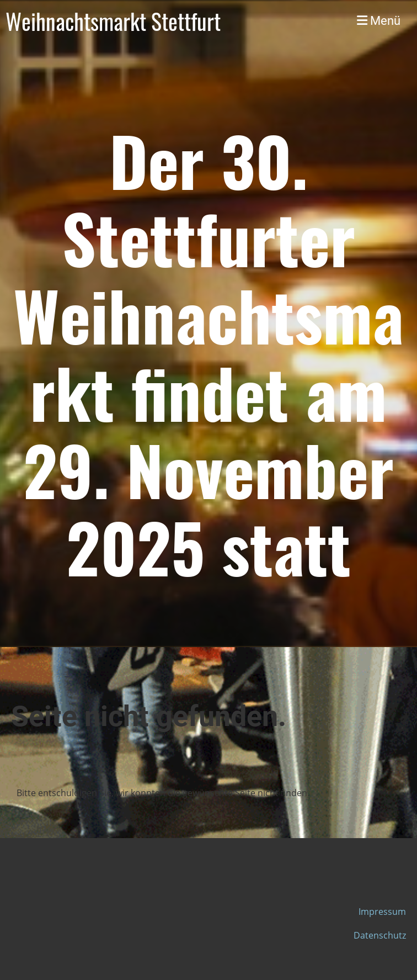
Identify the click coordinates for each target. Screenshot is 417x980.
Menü (379, 21)
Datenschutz (380, 935)
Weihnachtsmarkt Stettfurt (113, 21)
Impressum (382, 912)
